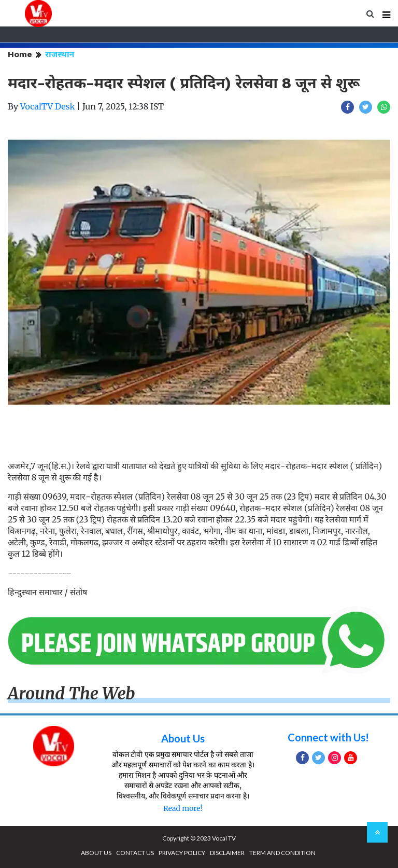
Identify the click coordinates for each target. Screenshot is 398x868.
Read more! (183, 808)
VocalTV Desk (48, 106)
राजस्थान (60, 54)
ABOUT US (96, 853)
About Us (183, 738)
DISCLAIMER (227, 853)
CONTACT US (135, 853)
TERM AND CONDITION (282, 853)
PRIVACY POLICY (182, 853)
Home (20, 54)
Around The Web (72, 694)
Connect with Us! (328, 737)
